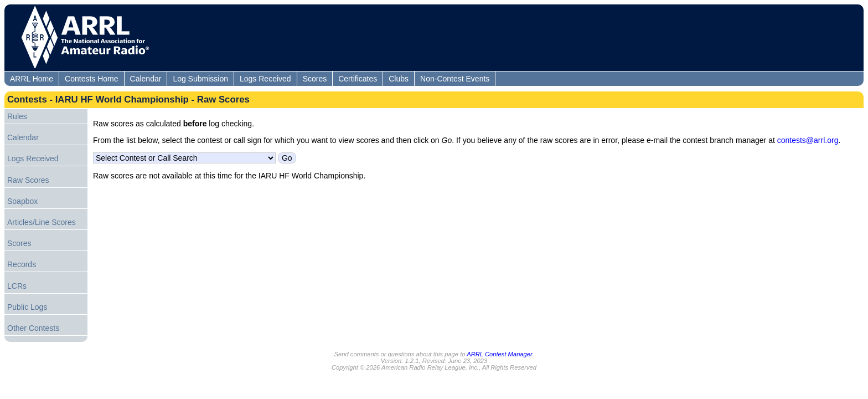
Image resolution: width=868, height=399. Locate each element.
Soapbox (22, 201)
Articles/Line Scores (42, 222)
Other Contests (33, 328)
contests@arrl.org (808, 140)
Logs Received (265, 79)
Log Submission (200, 79)
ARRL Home (32, 79)
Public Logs (27, 307)
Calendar (146, 79)
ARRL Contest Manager (499, 354)
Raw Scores (28, 180)
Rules (17, 116)
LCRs (17, 286)
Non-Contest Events (455, 79)
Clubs (399, 79)
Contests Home (91, 79)
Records (22, 264)
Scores (315, 79)
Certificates (358, 79)
